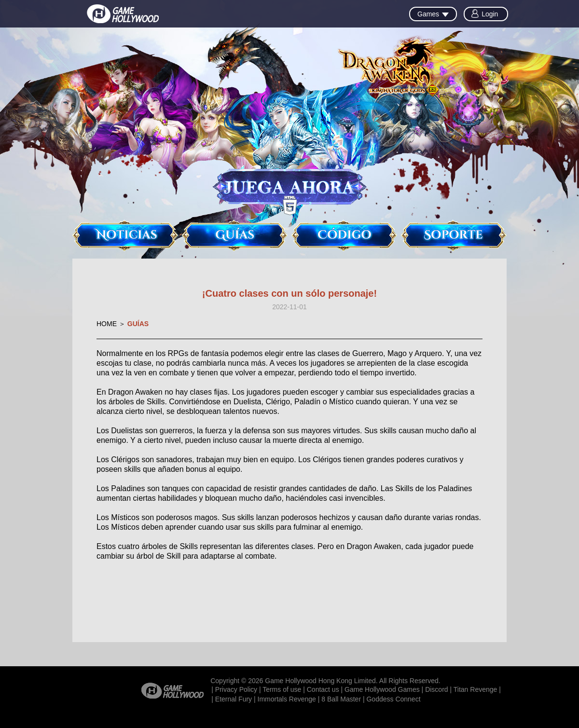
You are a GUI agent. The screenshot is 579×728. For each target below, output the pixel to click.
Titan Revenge (476, 689)
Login (490, 14)
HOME (107, 324)
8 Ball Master (341, 699)
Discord (436, 689)
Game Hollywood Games (382, 689)
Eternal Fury (234, 699)
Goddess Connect (393, 699)
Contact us (323, 689)
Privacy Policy (236, 689)
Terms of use (282, 689)
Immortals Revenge (287, 699)
